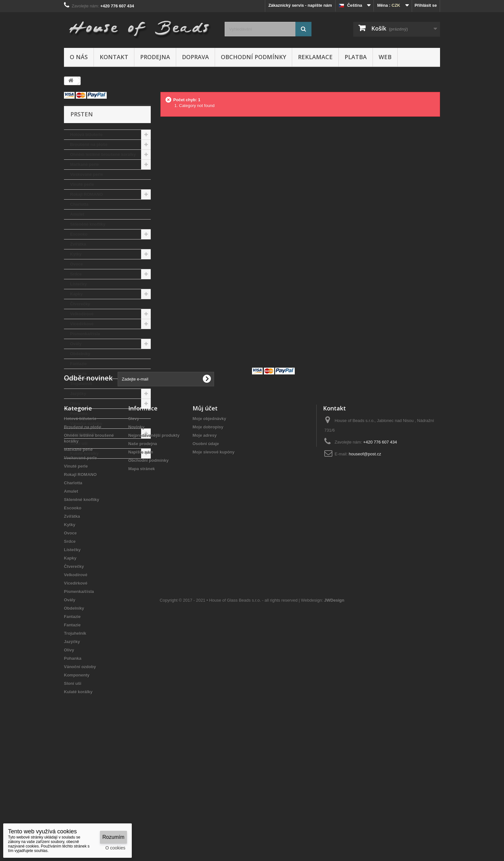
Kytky (76, 254)
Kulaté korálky (84, 453)
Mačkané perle (85, 164)
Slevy (134, 535)
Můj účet (205, 525)
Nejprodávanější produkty (154, 552)
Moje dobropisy (208, 544)
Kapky (76, 294)
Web (385, 57)
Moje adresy (205, 552)
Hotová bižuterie (86, 135)
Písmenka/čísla (85, 334)
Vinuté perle (82, 184)
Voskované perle (86, 174)
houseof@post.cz (365, 571)
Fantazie (78, 364)
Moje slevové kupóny (214, 569)
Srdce (76, 274)
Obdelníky (80, 354)
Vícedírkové (82, 324)
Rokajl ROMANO (86, 194)
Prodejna (155, 57)
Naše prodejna (143, 560)
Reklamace (315, 57)
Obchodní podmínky (253, 57)
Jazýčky (78, 394)
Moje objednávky (209, 535)
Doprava (195, 57)
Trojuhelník (81, 384)
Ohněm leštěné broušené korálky (103, 154)
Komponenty (83, 433)
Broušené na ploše (89, 144)
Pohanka (79, 413)
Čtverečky (80, 304)
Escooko (79, 234)
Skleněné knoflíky (88, 224)
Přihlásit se (426, 5)
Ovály (76, 344)
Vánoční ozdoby (86, 423)
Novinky (136, 544)
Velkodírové (82, 314)
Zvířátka (78, 244)
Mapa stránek (142, 585)
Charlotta (79, 204)
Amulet (77, 214)
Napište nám (141, 569)
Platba (356, 57)
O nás (79, 57)
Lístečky (78, 284)
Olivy (75, 404)
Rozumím (113, 837)
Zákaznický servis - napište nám (300, 5)
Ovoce (76, 264)
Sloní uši (79, 443)
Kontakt (114, 57)
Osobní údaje (206, 560)
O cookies (115, 848)
